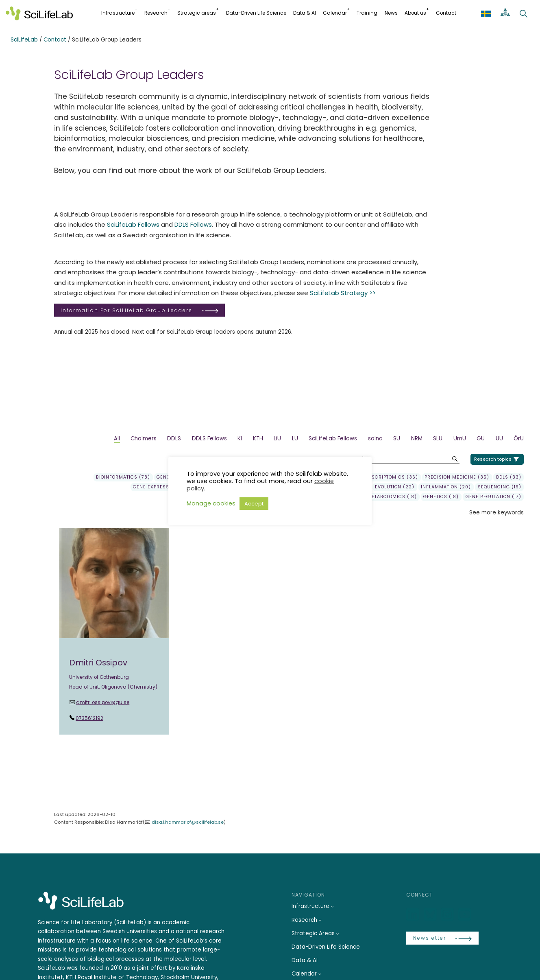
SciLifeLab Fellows (133, 224)
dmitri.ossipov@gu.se (103, 702)
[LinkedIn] (414, 915)
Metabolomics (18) (392, 497)
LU (295, 439)
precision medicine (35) (457, 477)
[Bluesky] (431, 915)
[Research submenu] (320, 920)
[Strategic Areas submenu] (337, 934)
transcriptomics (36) (389, 477)
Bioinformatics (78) (123, 477)
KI (240, 439)
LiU (277, 439)
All (117, 439)
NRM (417, 439)
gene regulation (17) (493, 497)
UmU (460, 439)
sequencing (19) (500, 487)
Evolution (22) (395, 487)
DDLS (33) (509, 477)
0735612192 (89, 718)
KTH (258, 439)
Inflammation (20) (446, 487)
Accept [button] (254, 504)
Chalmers (144, 439)
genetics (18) (441, 497)
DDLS (174, 439)
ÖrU (519, 439)
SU (397, 439)
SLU (438, 439)
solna (375, 439)
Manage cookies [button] (211, 503)
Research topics (493, 459)
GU (481, 439)
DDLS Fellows (193, 224)
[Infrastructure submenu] (332, 906)
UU (499, 439)
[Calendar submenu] (320, 974)
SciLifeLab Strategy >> (343, 293)
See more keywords (496, 513)
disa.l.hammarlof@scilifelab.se (188, 822)
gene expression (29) (162, 487)
